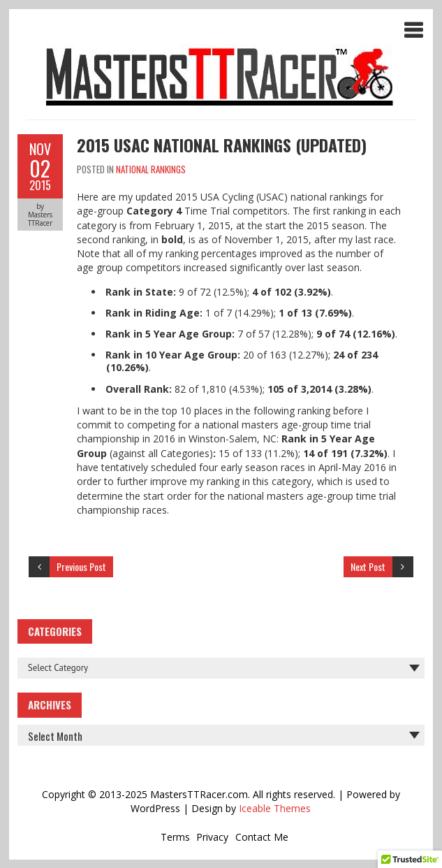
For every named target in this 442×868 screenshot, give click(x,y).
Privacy (212, 837)
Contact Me (262, 837)
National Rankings (151, 169)
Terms (175, 837)
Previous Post (81, 566)
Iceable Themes (275, 808)
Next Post (368, 566)
